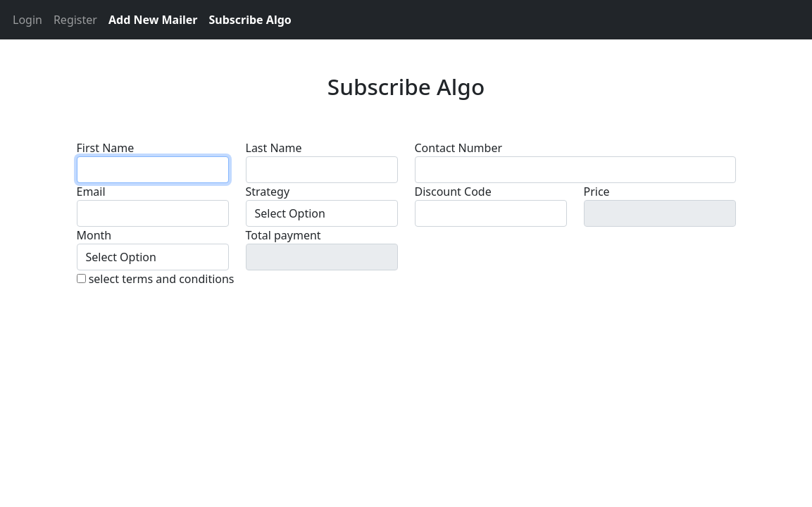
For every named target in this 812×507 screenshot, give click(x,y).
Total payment (283, 235)
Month (94, 235)
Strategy (268, 192)
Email (91, 192)
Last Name (274, 148)
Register (75, 20)
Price (597, 192)
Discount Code (453, 192)
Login (27, 20)
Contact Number (459, 148)
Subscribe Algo (250, 20)
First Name (106, 148)
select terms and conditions (162, 279)
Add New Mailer (153, 20)
